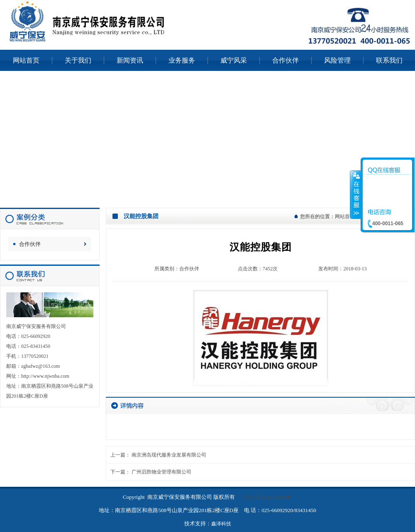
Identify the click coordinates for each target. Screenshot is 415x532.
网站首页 (345, 216)
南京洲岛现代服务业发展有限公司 (169, 455)
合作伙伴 (30, 244)
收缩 (356, 194)
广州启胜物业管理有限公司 (161, 472)
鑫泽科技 (221, 524)
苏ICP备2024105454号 (267, 497)
